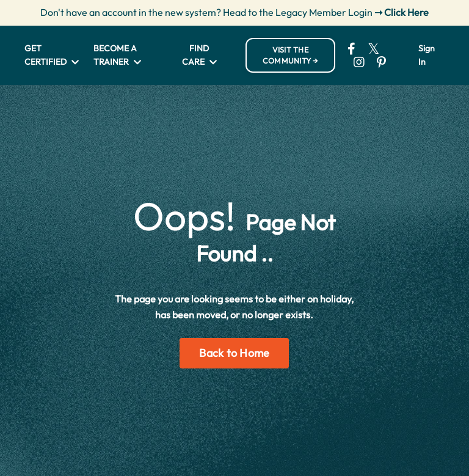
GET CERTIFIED (52, 55)
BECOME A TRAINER (117, 55)
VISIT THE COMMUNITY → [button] (290, 55)
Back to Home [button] (234, 353)
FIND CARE (199, 55)
